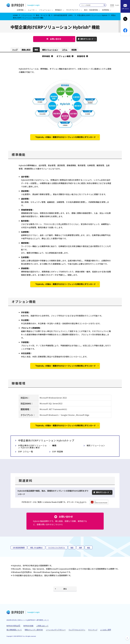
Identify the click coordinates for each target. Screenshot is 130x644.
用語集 (74, 50)
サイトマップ (93, 630)
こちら (81, 502)
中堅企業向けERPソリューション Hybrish (92, 15)
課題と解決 (26, 50)
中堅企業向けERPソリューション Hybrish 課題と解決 (32, 446)
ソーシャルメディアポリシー (56, 630)
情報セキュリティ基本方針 (34, 630)
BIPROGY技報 (28, 626)
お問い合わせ (57, 40)
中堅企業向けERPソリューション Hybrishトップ (46, 440)
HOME (15, 15)
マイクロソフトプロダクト (57, 547)
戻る (65, 589)
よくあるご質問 (106, 630)
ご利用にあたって (42, 626)
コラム (65, 50)
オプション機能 (64, 56)
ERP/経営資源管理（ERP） (64, 15)
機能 (36, 50)
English (117, 5)
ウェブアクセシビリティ (77, 630)
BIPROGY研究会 (14, 626)
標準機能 (46, 56)
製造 (72, 547)
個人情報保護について (14, 630)
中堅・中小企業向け (36, 547)
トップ (15, 50)
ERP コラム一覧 (26, 452)
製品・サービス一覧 (43, 15)
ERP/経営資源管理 (19, 547)
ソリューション (27, 15)
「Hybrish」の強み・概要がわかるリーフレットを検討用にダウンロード (65, 137)
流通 (80, 547)
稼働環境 (81, 56)
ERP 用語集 (58, 452)
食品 (89, 547)
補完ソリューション (50, 50)
